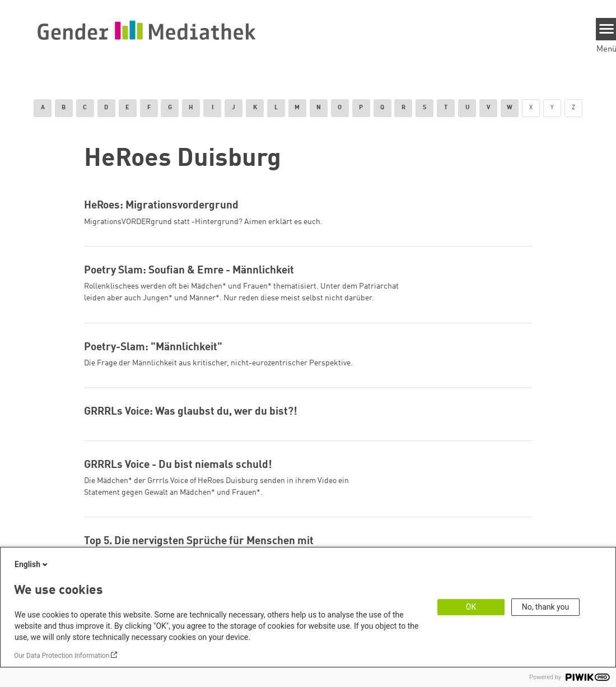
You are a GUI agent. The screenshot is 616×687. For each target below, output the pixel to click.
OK (471, 607)
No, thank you (546, 607)
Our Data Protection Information (62, 656)
